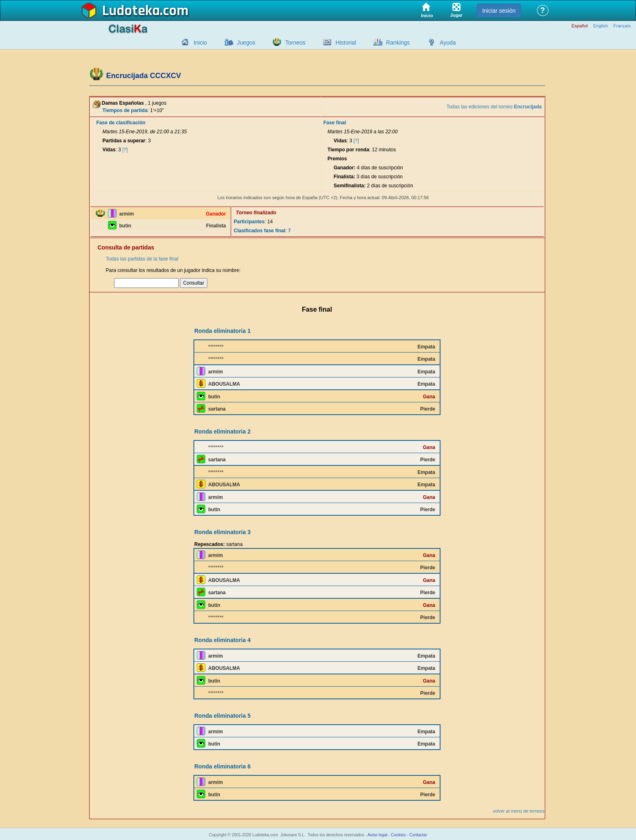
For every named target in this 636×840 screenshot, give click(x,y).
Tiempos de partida (125, 110)
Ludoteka (131, 11)
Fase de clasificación (121, 123)
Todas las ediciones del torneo (494, 107)
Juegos (246, 43)
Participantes (249, 222)
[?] (125, 150)
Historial (346, 43)
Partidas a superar (124, 141)
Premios (337, 159)
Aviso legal (378, 835)
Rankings (398, 43)
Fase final (335, 123)
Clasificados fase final (260, 231)
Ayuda (448, 43)
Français (622, 26)
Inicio (200, 43)
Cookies (398, 835)
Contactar (418, 835)
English (600, 26)
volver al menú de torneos (519, 811)
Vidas (109, 150)
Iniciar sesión (499, 11)
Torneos (295, 43)
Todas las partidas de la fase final (142, 259)
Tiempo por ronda (348, 150)
